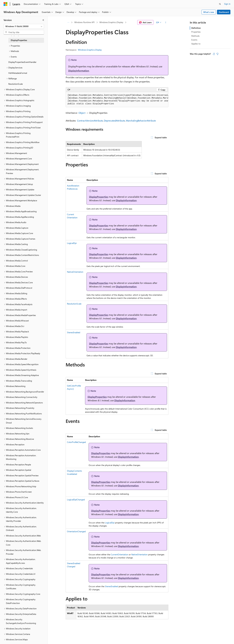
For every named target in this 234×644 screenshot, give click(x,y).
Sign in (227, 4)
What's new (209, 12)
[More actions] (166, 22)
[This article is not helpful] (217, 54)
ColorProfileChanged (76, 442)
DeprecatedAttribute (114, 121)
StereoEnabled (74, 332)
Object (82, 113)
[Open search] (220, 4)
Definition (196, 28)
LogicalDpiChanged (76, 500)
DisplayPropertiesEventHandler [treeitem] (22, 62)
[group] (117, 100)
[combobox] (24, 26)
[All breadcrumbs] (68, 22)
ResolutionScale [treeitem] (16, 84)
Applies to (196, 44)
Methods (195, 36)
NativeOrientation (75, 272)
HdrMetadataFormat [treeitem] (18, 73)
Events (194, 40)
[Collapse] (43, 20)
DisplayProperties (99, 197)
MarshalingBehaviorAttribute (141, 121)
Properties (196, 32)
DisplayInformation (79, 71)
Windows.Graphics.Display (111, 22)
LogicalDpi (72, 243)
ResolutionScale (74, 304)
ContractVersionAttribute (90, 121)
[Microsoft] (6, 4)
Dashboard (224, 12)
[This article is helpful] (214, 54)
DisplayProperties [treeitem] (19, 40)
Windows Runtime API (84, 22)
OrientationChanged (76, 531)
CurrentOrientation (119, 554)
